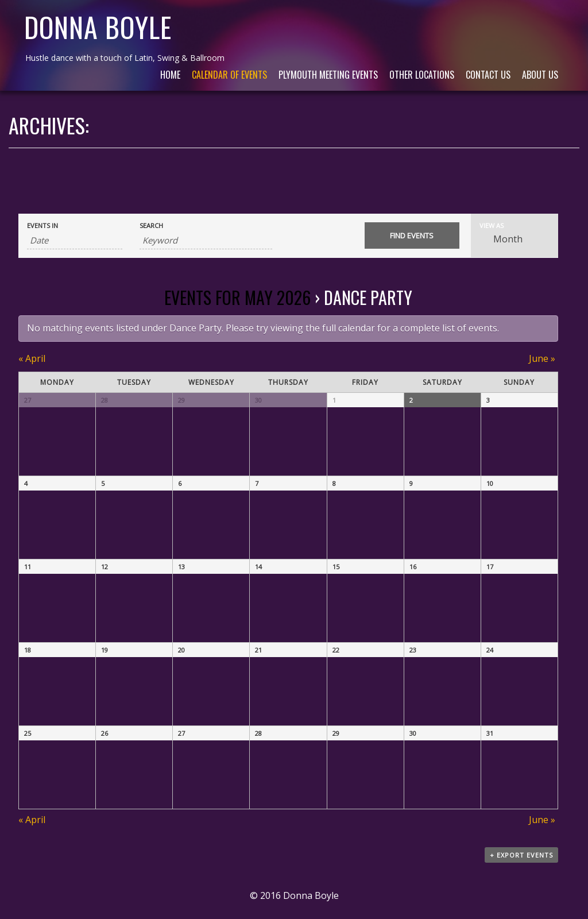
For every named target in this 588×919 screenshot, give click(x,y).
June (542, 358)
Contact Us (488, 75)
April (32, 358)
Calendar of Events (229, 75)
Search (151, 225)
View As (492, 225)
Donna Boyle (98, 27)
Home (170, 75)
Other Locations (422, 75)
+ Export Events (521, 855)
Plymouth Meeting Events (328, 75)
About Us (540, 75)
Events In (42, 225)
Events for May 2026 (237, 297)
